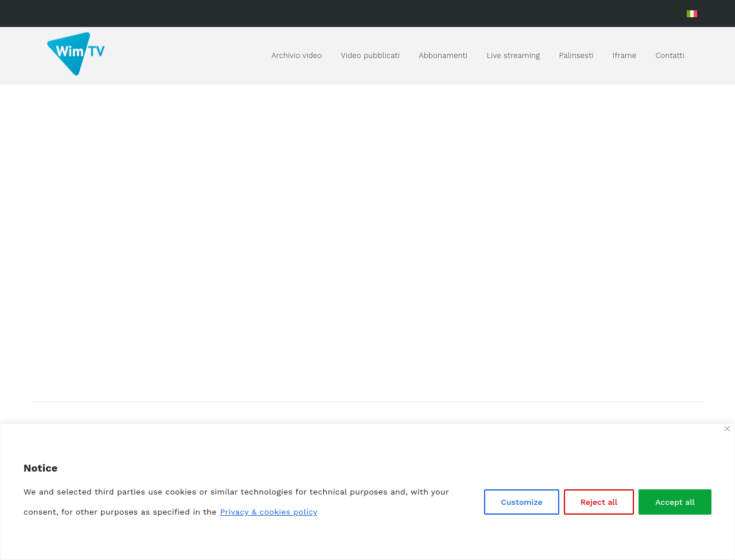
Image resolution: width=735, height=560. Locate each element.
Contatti (670, 55)
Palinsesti (577, 55)
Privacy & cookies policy (268, 512)
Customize (522, 502)
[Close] (727, 429)
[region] (367, 492)
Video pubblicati (370, 55)
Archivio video (297, 55)
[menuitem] (692, 13)
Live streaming (514, 55)
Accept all (675, 502)
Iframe (624, 55)
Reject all (599, 502)
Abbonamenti (443, 55)
